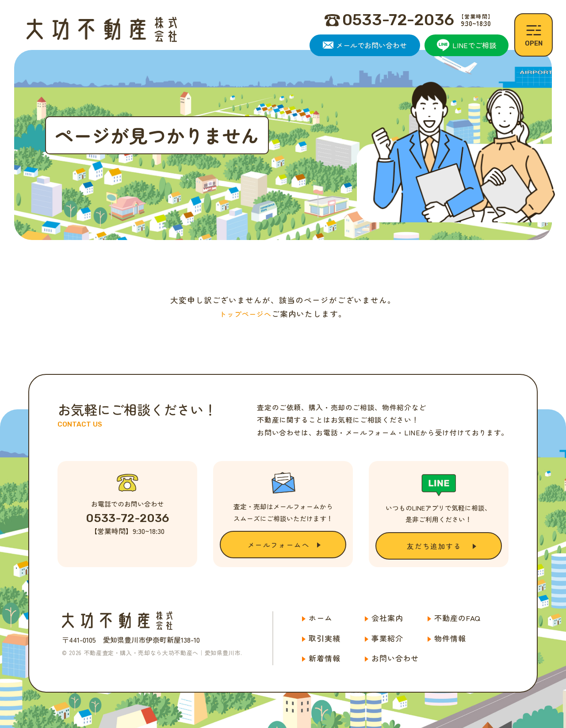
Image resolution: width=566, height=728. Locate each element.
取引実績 (324, 638)
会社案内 (387, 618)
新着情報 (324, 658)
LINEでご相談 (467, 45)
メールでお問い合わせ (365, 45)
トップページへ (245, 314)
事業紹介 (387, 638)
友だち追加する (434, 546)
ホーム (321, 618)
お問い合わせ (395, 658)
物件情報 (450, 638)
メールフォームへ (279, 545)
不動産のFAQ (457, 618)
